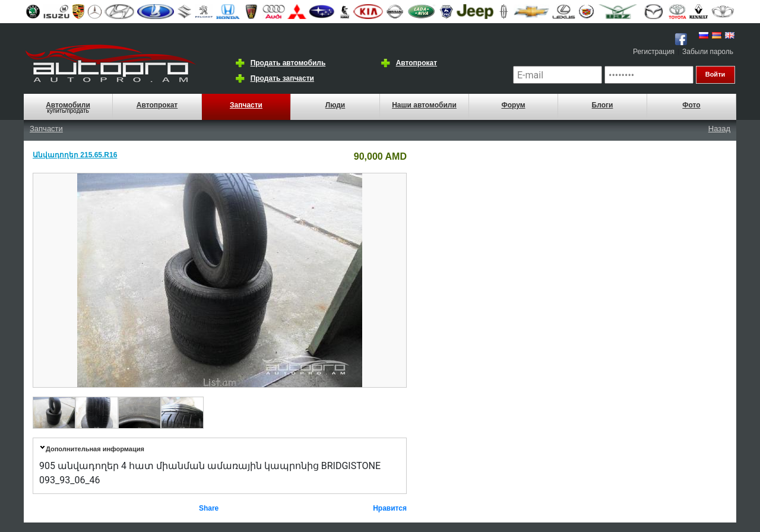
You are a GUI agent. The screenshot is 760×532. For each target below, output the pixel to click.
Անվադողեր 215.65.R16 (75, 155)
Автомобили (68, 105)
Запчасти (246, 105)
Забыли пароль (708, 52)
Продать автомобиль (288, 63)
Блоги (603, 105)
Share (209, 508)
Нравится (390, 508)
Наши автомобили (424, 105)
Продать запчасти (282, 78)
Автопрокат (417, 63)
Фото (691, 105)
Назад (719, 129)
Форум (513, 105)
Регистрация (654, 52)
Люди (335, 105)
